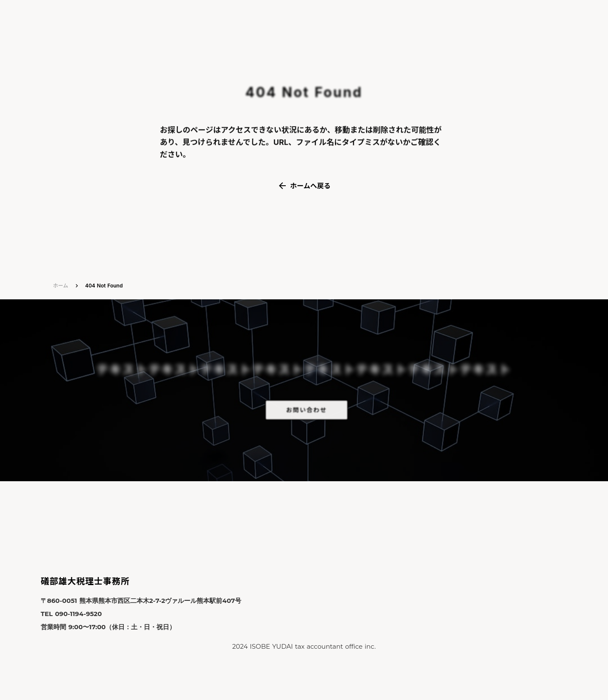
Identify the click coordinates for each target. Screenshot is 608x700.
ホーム (61, 286)
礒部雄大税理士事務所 (85, 581)
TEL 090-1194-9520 (71, 614)
